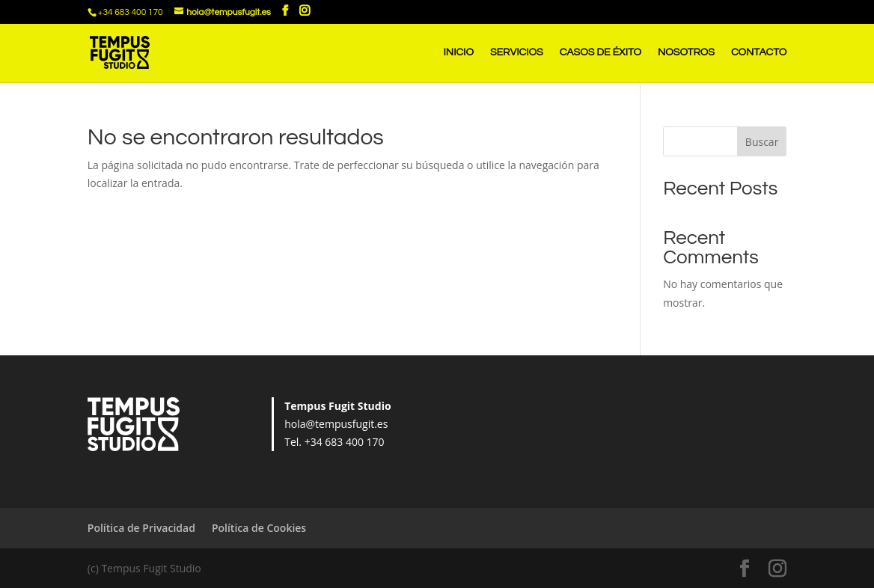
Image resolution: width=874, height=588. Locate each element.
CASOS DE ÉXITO (601, 52)
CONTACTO (759, 52)
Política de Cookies (259, 528)
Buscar (762, 142)
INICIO (459, 52)
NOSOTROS (686, 52)
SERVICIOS (517, 52)
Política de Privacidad (141, 528)
